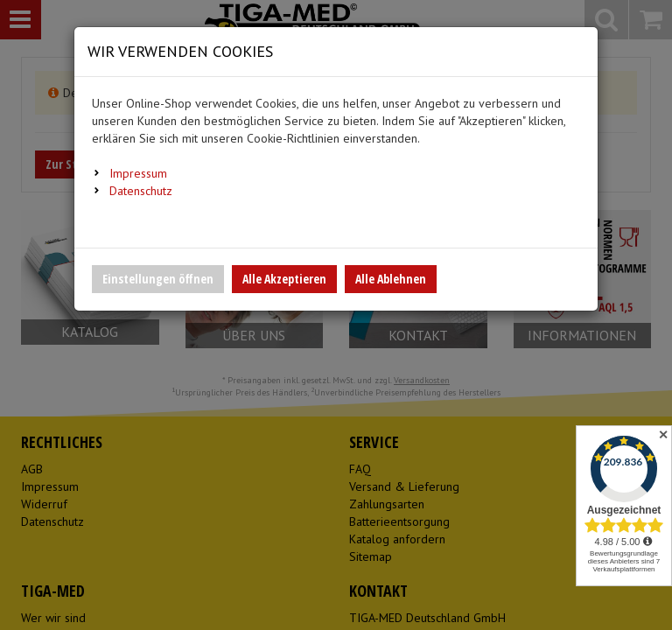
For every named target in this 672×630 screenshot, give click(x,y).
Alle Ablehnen (391, 279)
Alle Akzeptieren (284, 279)
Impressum (138, 173)
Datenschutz (141, 191)
